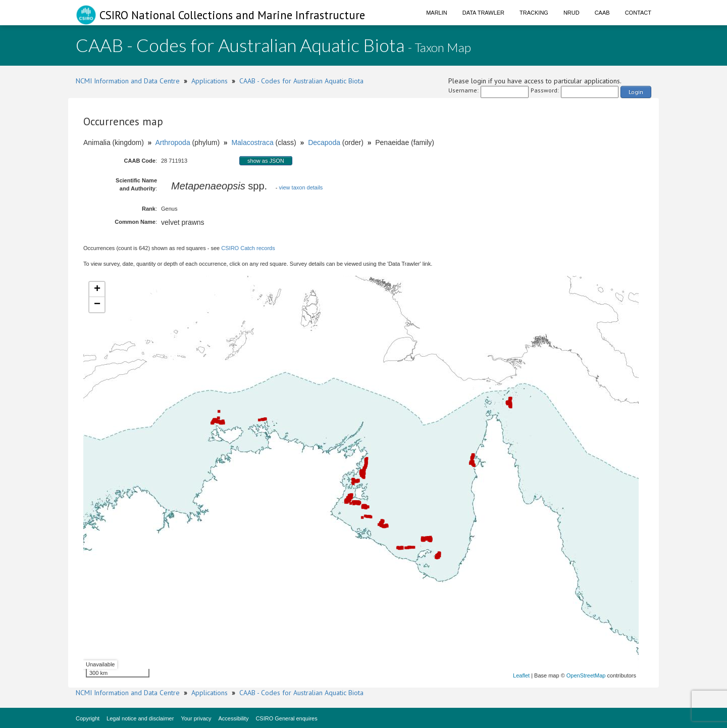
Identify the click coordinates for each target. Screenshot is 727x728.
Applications (210, 81)
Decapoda (324, 142)
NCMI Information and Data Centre (128, 81)
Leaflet (521, 675)
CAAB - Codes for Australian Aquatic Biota (301, 81)
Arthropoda (172, 142)
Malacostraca (252, 142)
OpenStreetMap (586, 675)
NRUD (572, 13)
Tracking (534, 13)
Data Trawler (483, 13)
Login (636, 92)
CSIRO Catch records (248, 248)
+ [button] (97, 289)
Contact (638, 13)
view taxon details (301, 187)
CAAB (602, 13)
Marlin (437, 13)
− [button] (97, 305)
